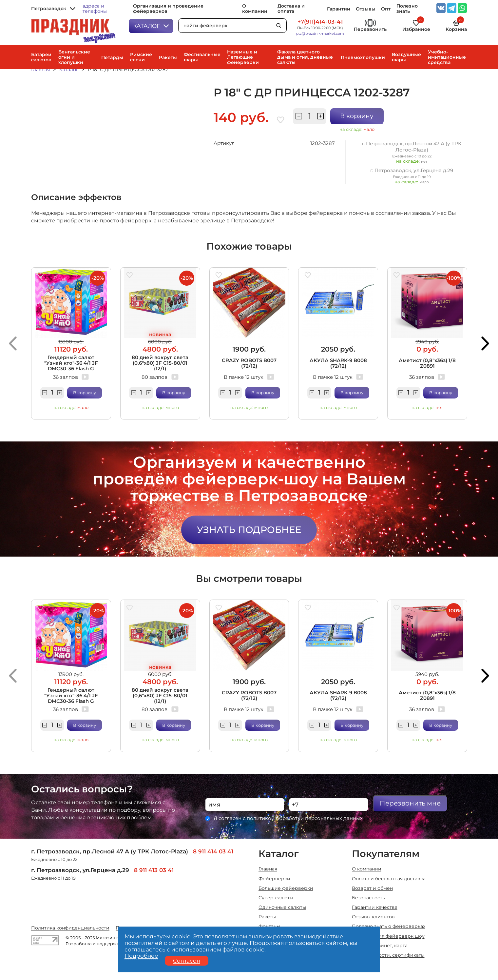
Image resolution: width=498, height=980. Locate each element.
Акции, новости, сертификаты (388, 955)
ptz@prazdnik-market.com (320, 34)
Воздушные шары (406, 57)
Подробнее (141, 956)
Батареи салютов (41, 57)
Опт (386, 9)
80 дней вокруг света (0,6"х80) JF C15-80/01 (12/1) (160, 363)
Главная (40, 70)
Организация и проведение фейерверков (168, 9)
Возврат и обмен (372, 888)
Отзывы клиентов (373, 917)
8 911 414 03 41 (213, 851)
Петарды (112, 57)
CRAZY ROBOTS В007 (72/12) (249, 363)
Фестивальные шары (202, 57)
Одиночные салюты (282, 907)
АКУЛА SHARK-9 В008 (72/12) (338, 363)
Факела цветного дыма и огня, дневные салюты (305, 57)
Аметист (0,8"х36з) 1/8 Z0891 (427, 363)
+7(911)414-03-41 (320, 21)
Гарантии (339, 9)
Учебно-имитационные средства (447, 57)
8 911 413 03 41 (154, 870)
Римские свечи (141, 57)
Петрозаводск (53, 9)
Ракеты (168, 57)
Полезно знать (407, 9)
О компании (255, 9)
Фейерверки (274, 879)
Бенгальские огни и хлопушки (74, 57)
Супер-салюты (276, 898)
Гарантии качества (375, 907)
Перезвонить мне (410, 803)
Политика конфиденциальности (70, 928)
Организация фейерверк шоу (388, 936)
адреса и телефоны (95, 9)
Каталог (151, 26)
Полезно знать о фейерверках (389, 926)
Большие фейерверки (286, 888)
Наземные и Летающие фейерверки (243, 57)
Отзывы (366, 9)
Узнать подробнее (249, 530)
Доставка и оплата (291, 9)
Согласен (187, 960)
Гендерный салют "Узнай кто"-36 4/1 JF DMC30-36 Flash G (71, 363)
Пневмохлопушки (363, 57)
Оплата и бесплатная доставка (389, 879)
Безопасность (368, 898)
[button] (13, 343)
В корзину (357, 116)
